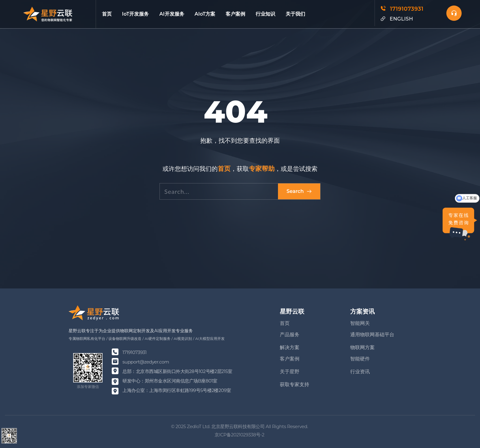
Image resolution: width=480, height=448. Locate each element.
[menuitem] (106, 14)
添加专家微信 (88, 387)
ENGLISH (401, 19)
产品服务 (290, 335)
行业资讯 (360, 372)
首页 (285, 323)
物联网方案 (362, 347)
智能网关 (360, 323)
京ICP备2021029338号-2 (240, 435)
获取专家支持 (294, 384)
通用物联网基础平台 (372, 335)
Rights (279, 426)
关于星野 (290, 372)
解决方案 (290, 347)
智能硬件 (360, 359)
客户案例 (290, 359)
